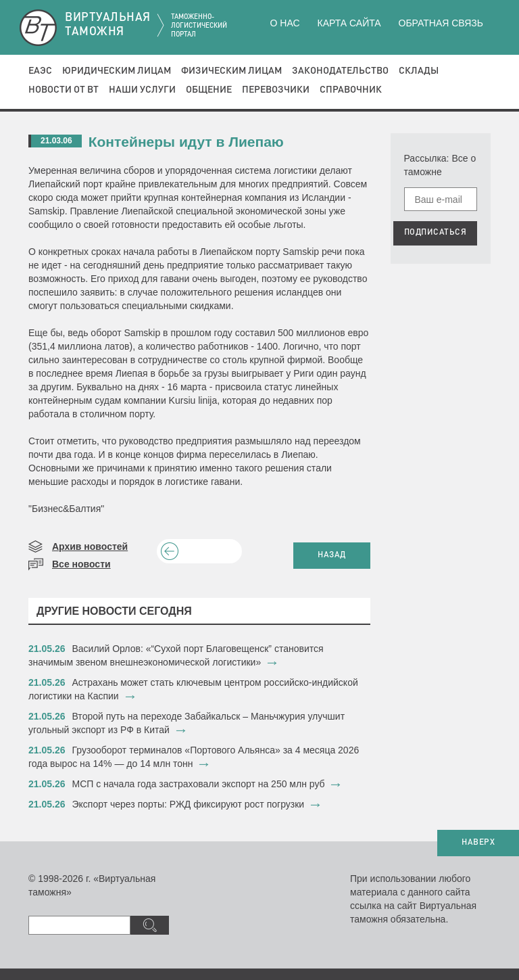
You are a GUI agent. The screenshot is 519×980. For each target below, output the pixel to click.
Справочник (351, 90)
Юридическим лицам (117, 71)
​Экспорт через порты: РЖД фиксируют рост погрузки (189, 804)
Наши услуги (142, 90)
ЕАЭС (40, 71)
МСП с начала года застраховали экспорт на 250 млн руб (199, 784)
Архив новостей (90, 546)
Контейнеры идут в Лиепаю (186, 142)
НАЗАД (332, 555)
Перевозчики (276, 90)
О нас (285, 23)
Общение (209, 90)
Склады (419, 71)
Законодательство (340, 71)
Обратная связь (441, 23)
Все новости (81, 564)
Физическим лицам (231, 71)
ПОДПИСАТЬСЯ (436, 233)
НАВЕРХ (478, 843)
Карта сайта (349, 23)
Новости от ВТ (64, 90)
